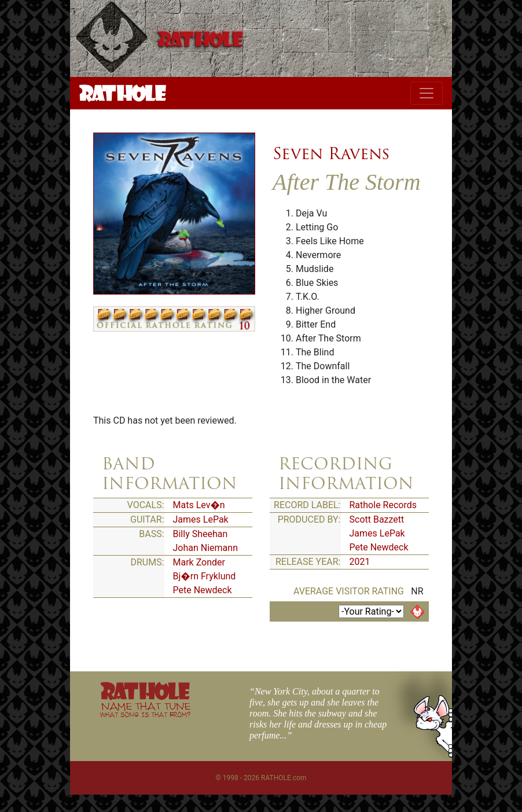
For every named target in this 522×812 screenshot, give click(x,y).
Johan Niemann (205, 548)
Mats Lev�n (199, 505)
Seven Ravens (331, 153)
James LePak (201, 519)
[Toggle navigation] (427, 93)
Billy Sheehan (201, 534)
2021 (360, 562)
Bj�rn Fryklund (205, 576)
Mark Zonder (199, 562)
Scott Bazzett (377, 519)
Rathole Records (383, 505)
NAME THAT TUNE (145, 709)
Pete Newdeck (203, 590)
